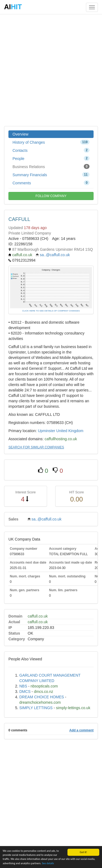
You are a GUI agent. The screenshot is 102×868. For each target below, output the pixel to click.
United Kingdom (70, 431)
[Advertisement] (51, 70)
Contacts (51, 150)
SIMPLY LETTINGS (36, 708)
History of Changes (51, 142)
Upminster (47, 431)
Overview (20, 134)
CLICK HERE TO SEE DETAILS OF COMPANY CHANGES (51, 311)
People (51, 158)
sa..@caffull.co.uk (55, 255)
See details (48, 863)
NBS (23, 686)
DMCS (25, 692)
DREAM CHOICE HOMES (42, 697)
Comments (51, 183)
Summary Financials (51, 175)
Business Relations (51, 166)
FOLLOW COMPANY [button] (51, 196)
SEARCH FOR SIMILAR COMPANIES (36, 447)
